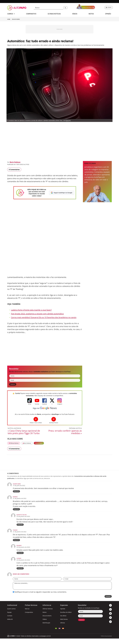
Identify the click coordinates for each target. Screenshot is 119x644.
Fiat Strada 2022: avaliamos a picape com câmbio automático (37, 314)
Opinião (63, 614)
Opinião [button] (108, 14)
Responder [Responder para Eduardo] (20, 557)
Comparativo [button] (31, 14)
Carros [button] (11, 14)
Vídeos (45, 625)
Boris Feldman (15, 162)
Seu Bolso (63, 621)
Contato (10, 621)
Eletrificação (46, 628)
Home (9, 19)
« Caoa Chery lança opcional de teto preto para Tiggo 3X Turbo (24, 433)
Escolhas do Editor (66, 618)
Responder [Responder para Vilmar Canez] (17, 492)
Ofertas (63, 628)
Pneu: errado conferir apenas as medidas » (65, 433)
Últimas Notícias (14, 444)
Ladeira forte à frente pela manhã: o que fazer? (31, 310)
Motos (45, 618)
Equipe (9, 618)
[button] (65, 8)
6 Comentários (14, 170)
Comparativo (29, 618)
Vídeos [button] (75, 14)
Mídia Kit (10, 625)
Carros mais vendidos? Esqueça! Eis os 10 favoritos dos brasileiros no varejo (44, 317)
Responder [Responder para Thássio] (17, 544)
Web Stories (64, 625)
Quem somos (11, 614)
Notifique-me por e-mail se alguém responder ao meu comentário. (40, 597)
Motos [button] (91, 14)
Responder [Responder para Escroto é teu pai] (20, 527)
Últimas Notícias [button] (54, 14)
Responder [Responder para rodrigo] (17, 511)
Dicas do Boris (16, 19)
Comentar (107, 602)
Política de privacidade (106, 641)
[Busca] (49, 8)
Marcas (27, 614)
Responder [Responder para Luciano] (20, 573)
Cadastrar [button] (14, 385)
